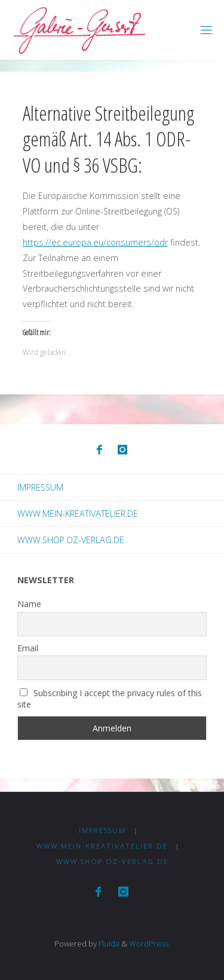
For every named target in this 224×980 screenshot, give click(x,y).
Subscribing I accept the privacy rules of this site (110, 699)
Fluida (108, 944)
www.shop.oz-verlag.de (71, 540)
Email (28, 648)
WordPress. (150, 944)
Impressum (40, 487)
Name (29, 604)
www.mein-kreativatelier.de (78, 514)
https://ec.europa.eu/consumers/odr (95, 242)
